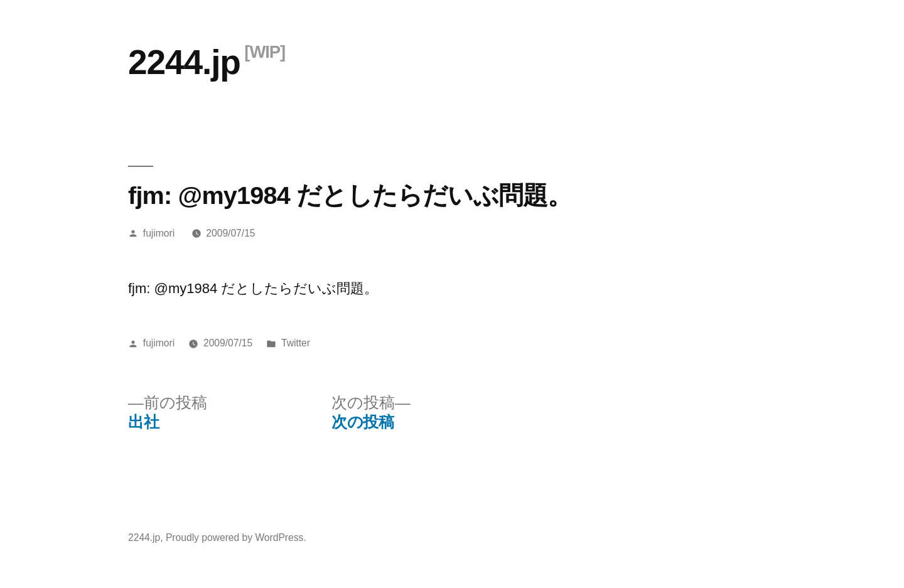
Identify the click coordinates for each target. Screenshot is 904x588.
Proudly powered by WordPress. (236, 537)
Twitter (296, 343)
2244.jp (184, 62)
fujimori (159, 233)
